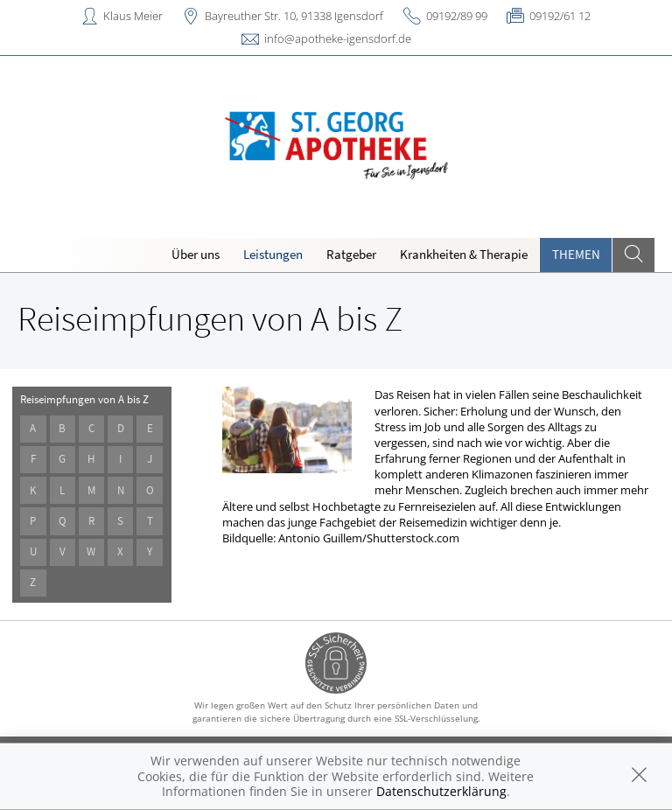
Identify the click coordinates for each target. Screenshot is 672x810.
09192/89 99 (457, 16)
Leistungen (273, 254)
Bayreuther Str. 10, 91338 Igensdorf (294, 16)
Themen (576, 254)
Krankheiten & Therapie (464, 254)
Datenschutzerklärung (441, 791)
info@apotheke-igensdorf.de (338, 38)
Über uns (196, 254)
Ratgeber (351, 254)
